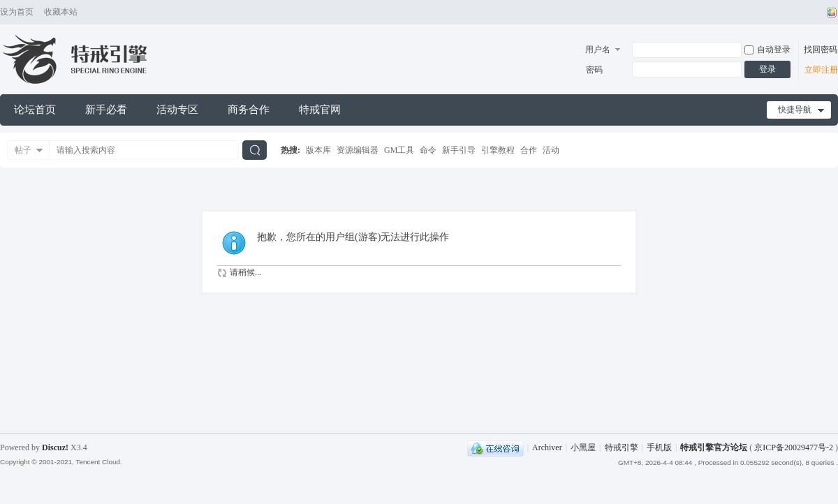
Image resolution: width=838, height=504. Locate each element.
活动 (551, 150)
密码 (594, 70)
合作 (529, 150)
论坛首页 (35, 110)
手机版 (659, 447)
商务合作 (249, 110)
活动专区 (177, 110)
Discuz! (55, 447)
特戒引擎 (622, 447)
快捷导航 (795, 110)
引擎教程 (498, 150)
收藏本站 (61, 12)
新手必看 (106, 110)
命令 (428, 150)
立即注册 (821, 70)
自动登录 (767, 50)
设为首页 (17, 12)
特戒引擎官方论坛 (714, 447)
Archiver (547, 447)
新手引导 (459, 150)
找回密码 (821, 50)
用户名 (598, 50)
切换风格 (830, 13)
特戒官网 (320, 110)
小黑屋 (583, 447)
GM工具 (399, 150)
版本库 (318, 150)
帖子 (23, 150)
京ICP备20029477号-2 (794, 447)
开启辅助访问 (818, 13)
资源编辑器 (358, 150)
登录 (767, 69)
